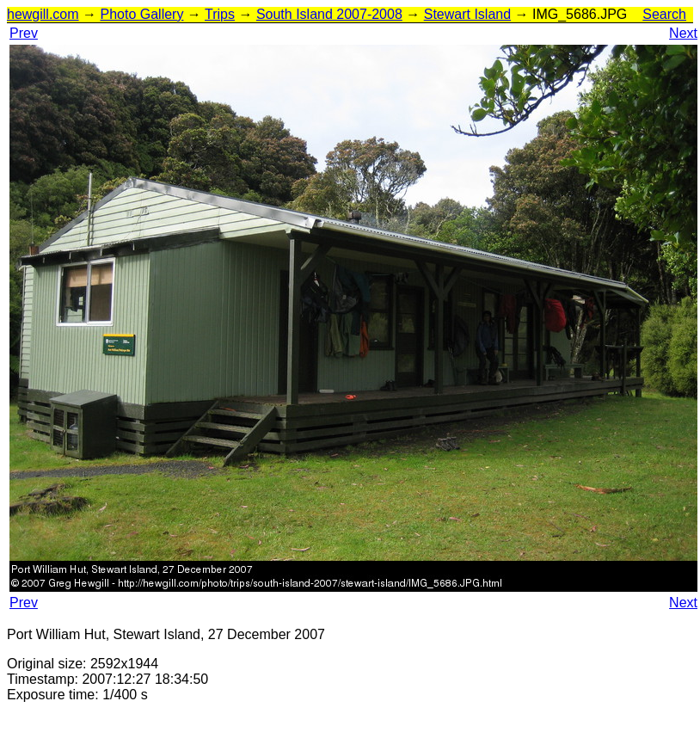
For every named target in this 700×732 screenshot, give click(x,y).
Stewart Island (467, 14)
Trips (220, 14)
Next (683, 33)
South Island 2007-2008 (329, 14)
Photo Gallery (141, 14)
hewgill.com (43, 14)
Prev (24, 33)
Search (664, 14)
